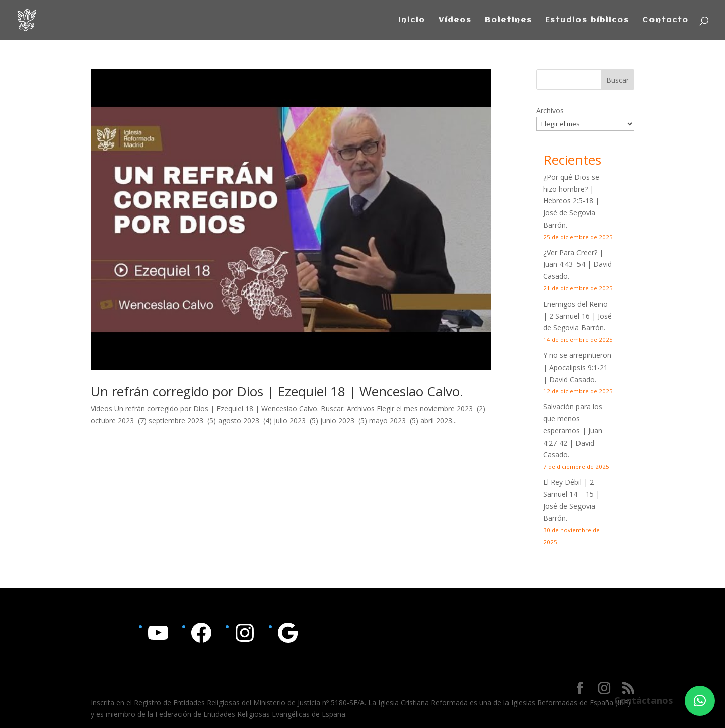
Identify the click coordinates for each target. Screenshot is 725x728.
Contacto (666, 20)
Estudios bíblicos (587, 20)
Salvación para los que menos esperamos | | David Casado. (573, 430)
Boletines (509, 20)
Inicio (412, 20)
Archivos (550, 111)
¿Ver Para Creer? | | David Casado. (577, 265)
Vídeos (455, 20)
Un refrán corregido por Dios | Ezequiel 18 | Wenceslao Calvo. (277, 391)
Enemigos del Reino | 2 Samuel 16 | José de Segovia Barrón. (577, 316)
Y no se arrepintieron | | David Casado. (577, 367)
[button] (700, 701)
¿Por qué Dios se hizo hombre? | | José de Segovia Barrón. (571, 201)
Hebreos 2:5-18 (568, 201)
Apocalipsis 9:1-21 (578, 367)
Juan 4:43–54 (564, 264)
